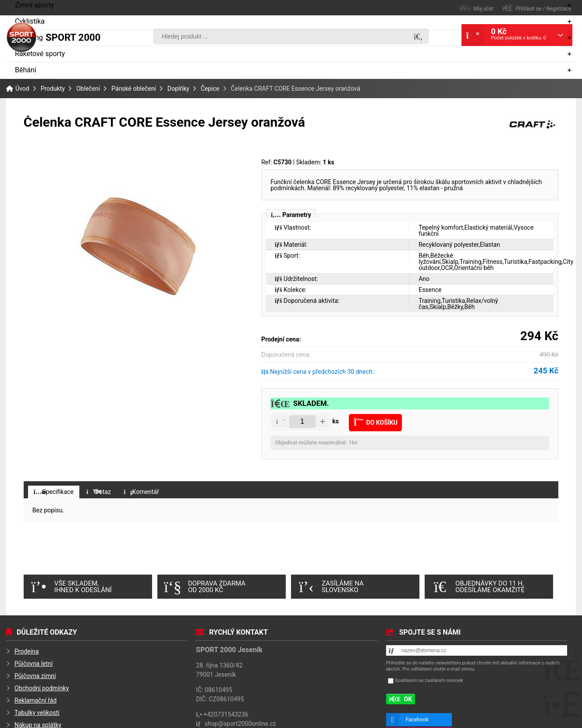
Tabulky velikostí (37, 715)
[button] (280, 422)
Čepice (210, 89)
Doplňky (178, 89)
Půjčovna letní (34, 666)
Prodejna (27, 653)
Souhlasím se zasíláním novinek (429, 682)
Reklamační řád (35, 703)
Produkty (53, 89)
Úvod (21, 37)
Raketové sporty (40, 54)
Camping (29, 37)
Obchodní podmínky (42, 690)
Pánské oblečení (134, 89)
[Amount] (302, 422)
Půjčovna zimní (35, 678)
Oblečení (88, 89)
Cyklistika (30, 21)
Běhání (26, 70)
